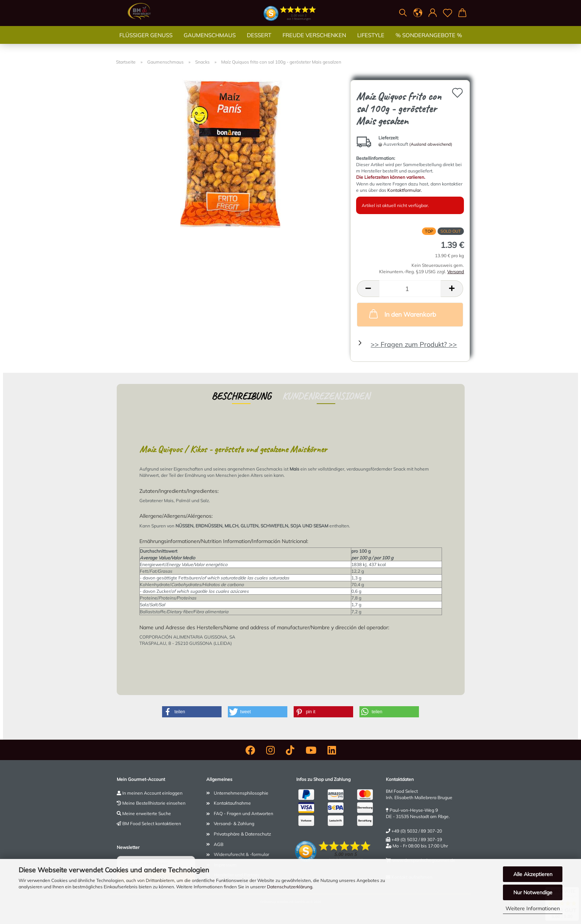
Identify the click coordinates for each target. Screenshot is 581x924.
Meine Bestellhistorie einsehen (154, 803)
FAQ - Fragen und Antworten (243, 813)
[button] (418, 13)
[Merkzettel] (448, 13)
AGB (219, 844)
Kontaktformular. (405, 190)
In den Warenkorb (402, 314)
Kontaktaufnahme (232, 803)
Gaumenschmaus (210, 43)
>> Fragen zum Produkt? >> (414, 344)
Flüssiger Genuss (146, 43)
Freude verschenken (314, 43)
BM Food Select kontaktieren (152, 823)
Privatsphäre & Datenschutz (242, 834)
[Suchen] (403, 13)
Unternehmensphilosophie (241, 793)
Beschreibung (241, 396)
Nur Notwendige (533, 892)
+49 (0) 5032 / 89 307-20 (417, 831)
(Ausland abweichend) (431, 144)
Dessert (259, 43)
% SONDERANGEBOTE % (429, 43)
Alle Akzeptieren (533, 874)
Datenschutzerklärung (290, 887)
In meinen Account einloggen (152, 793)
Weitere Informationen (533, 908)
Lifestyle (371, 43)
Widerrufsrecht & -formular (241, 854)
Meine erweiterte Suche (147, 813)
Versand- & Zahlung (234, 823)
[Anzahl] (410, 289)
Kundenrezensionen (326, 396)
